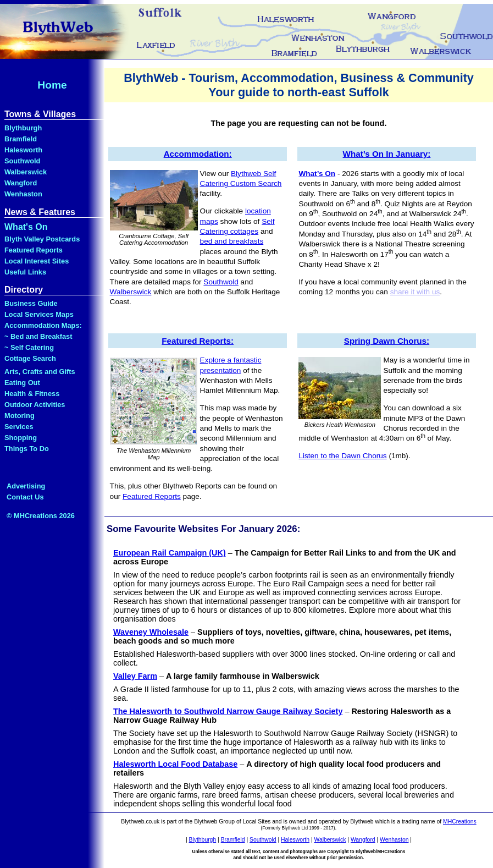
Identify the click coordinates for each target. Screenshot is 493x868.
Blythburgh (23, 128)
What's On (26, 227)
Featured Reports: (198, 341)
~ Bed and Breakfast (38, 336)
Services (19, 427)
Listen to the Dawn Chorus (342, 456)
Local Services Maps (39, 314)
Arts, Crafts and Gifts (40, 372)
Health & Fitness (32, 394)
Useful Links (25, 272)
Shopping (21, 438)
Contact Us (25, 497)
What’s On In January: (387, 154)
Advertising (26, 486)
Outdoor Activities (35, 405)
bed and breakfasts (232, 241)
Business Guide (31, 303)
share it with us (415, 292)
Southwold (22, 161)
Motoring (20, 416)
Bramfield (21, 139)
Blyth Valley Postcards (42, 239)
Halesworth (23, 150)
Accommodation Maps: (43, 325)
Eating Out (22, 383)
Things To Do (27, 449)
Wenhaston (23, 194)
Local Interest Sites (37, 261)
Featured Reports (34, 250)
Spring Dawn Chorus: (387, 341)
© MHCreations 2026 (41, 516)
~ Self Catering (29, 347)
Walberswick (26, 172)
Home (52, 85)
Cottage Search (30, 358)
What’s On (317, 174)
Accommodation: (198, 154)
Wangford (21, 183)
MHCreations (460, 822)
